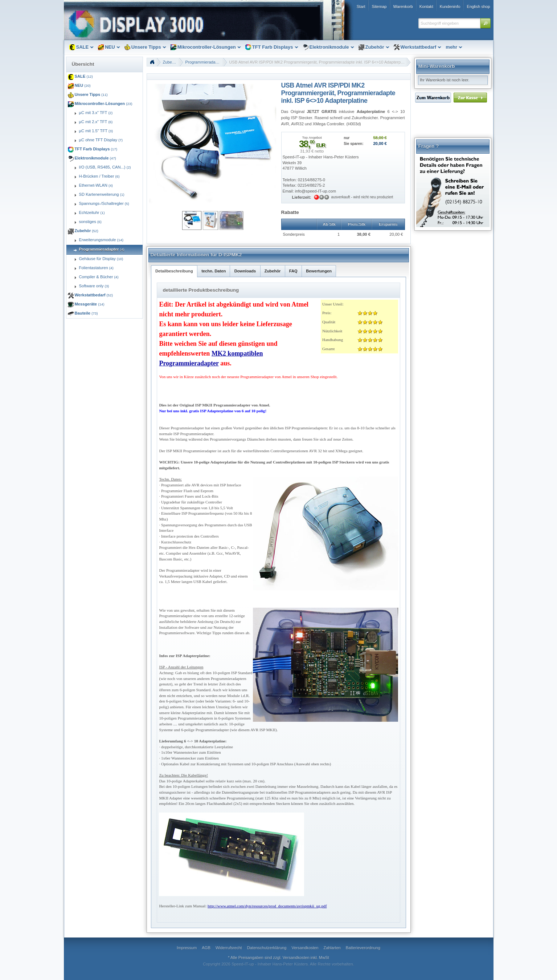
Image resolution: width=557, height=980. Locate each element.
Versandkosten (296, 957)
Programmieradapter (204, 62)
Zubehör (171, 62)
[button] (486, 23)
